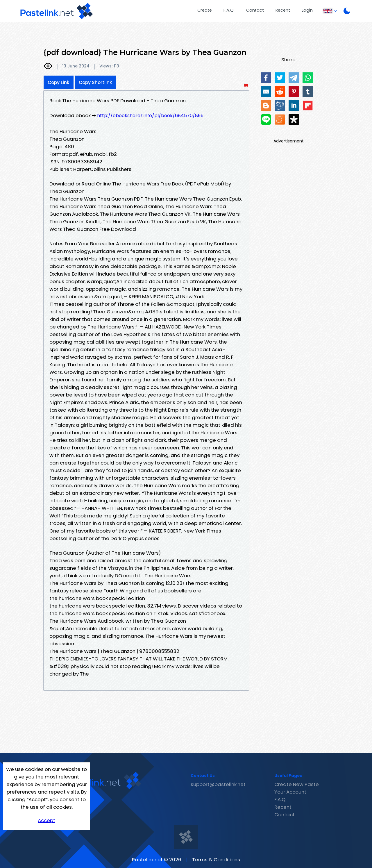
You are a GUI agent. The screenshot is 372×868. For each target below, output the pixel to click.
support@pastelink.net (218, 784)
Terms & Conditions (216, 860)
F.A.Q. (229, 10)
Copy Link (59, 82)
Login (307, 10)
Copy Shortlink (95, 82)
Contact (255, 10)
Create (205, 10)
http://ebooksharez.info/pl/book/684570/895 (150, 116)
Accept (46, 820)
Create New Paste (297, 784)
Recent (283, 10)
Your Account (290, 792)
